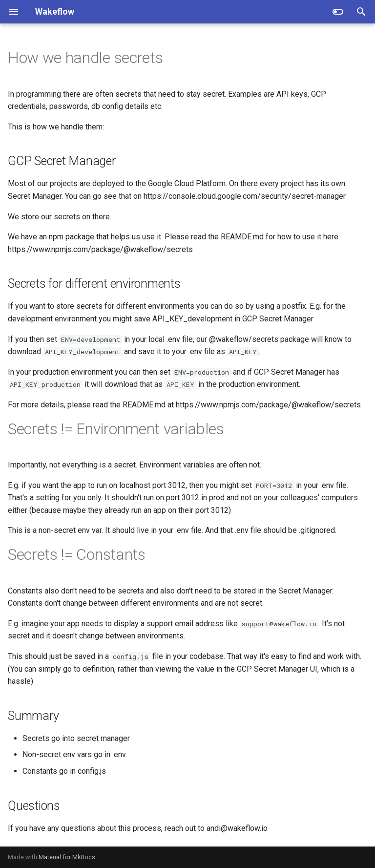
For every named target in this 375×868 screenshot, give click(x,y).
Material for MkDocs (67, 857)
